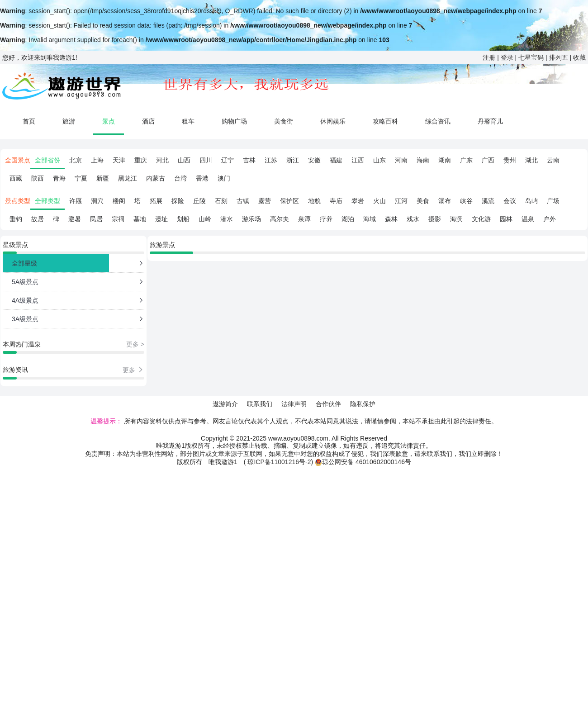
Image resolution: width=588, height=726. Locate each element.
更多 (133, 370)
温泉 (528, 219)
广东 (466, 160)
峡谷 (466, 201)
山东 (379, 160)
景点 (109, 121)
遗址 (161, 219)
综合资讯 (438, 121)
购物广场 (234, 121)
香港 (202, 178)
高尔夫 (280, 219)
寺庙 (336, 201)
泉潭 (304, 219)
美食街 (284, 121)
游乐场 (251, 219)
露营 (265, 201)
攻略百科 (385, 121)
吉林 (249, 160)
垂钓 (16, 219)
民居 (96, 219)
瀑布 (445, 201)
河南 (401, 160)
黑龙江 (128, 178)
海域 (370, 219)
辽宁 (228, 160)
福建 (336, 160)
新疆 (103, 178)
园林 (506, 219)
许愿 (76, 201)
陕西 (38, 178)
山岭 (205, 219)
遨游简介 (225, 404)
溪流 (488, 201)
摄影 (435, 219)
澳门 (224, 178)
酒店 (148, 121)
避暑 (75, 219)
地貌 (314, 201)
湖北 (531, 160)
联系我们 (260, 404)
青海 (59, 178)
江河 (401, 201)
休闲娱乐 (333, 121)
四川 (206, 160)
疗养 (326, 219)
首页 (29, 121)
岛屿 (531, 201)
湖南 (445, 160)
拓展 (156, 201)
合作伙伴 (328, 404)
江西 (358, 160)
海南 (423, 160)
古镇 (243, 201)
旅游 (69, 121)
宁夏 (81, 178)
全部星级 (24, 263)
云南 (553, 160)
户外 (550, 219)
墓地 (140, 219)
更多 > (135, 344)
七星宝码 (531, 57)
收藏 (579, 57)
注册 (489, 57)
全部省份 (47, 160)
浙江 (293, 160)
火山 (379, 201)
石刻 (221, 201)
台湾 (180, 178)
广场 (553, 201)
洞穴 (97, 201)
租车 (188, 121)
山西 (184, 160)
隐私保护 (363, 404)
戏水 (413, 219)
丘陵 (199, 201)
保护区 (289, 201)
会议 (510, 201)
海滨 (456, 219)
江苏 (271, 160)
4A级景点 (25, 300)
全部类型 (47, 201)
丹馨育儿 (490, 121)
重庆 (141, 160)
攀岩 (358, 201)
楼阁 (119, 201)
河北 (162, 160)
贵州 (510, 160)
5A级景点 (25, 282)
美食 (423, 201)
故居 (38, 219)
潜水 (227, 219)
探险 (178, 201)
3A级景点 (25, 319)
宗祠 (118, 219)
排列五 (559, 57)
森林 (391, 219)
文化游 (481, 219)
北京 (76, 160)
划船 (183, 219)
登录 (507, 57)
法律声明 (294, 404)
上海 (97, 160)
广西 (488, 160)
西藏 (16, 178)
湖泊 (348, 219)
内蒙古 (156, 178)
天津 (119, 160)
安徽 (314, 160)
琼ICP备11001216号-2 (279, 462)
